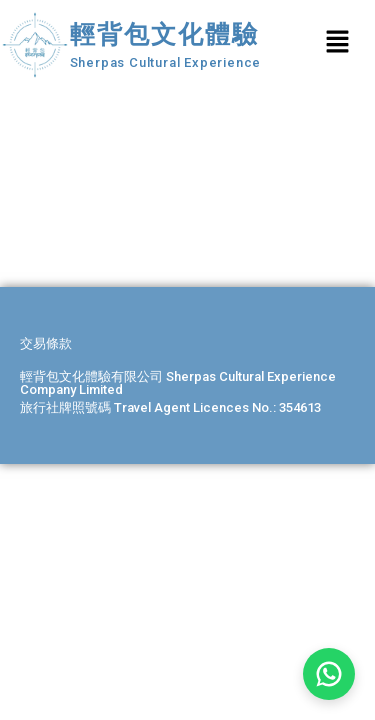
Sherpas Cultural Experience (166, 62)
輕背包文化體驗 (165, 34)
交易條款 (46, 343)
